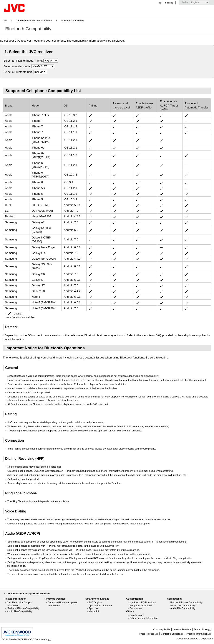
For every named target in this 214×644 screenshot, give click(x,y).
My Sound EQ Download (143, 602)
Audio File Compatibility (20, 611)
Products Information (197, 634)
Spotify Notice (137, 615)
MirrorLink (94, 611)
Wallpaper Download (141, 605)
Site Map (169, 3)
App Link (93, 608)
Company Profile (162, 629)
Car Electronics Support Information (34, 21)
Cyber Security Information (144, 618)
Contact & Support (170, 634)
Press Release (147, 634)
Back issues (136, 608)
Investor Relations (182, 629)
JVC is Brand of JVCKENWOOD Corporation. (24, 639)
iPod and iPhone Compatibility (23, 608)
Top (160, 3)
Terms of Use (201, 629)
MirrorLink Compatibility (183, 605)
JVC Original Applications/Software (100, 604)
